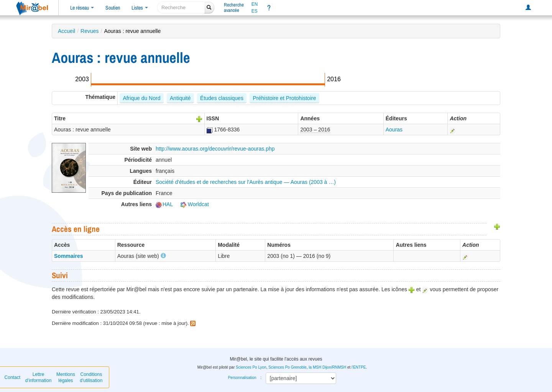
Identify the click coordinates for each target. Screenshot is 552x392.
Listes (140, 8)
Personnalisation (242, 378)
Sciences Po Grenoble (287, 367)
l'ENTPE (359, 367)
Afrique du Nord (141, 98)
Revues (90, 31)
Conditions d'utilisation (91, 377)
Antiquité (180, 98)
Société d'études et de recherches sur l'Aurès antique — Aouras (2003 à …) (246, 182)
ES (255, 11)
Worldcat (195, 204)
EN (255, 4)
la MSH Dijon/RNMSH (327, 367)
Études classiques (222, 98)
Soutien (113, 8)
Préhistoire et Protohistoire (284, 98)
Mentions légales (66, 377)
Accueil (67, 31)
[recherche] (181, 7)
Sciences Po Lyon (251, 367)
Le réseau (82, 8)
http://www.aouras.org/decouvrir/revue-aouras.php (215, 149)
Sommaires (68, 256)
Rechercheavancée (234, 7)
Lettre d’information (39, 377)
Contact (12, 377)
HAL (164, 204)
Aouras (394, 130)
